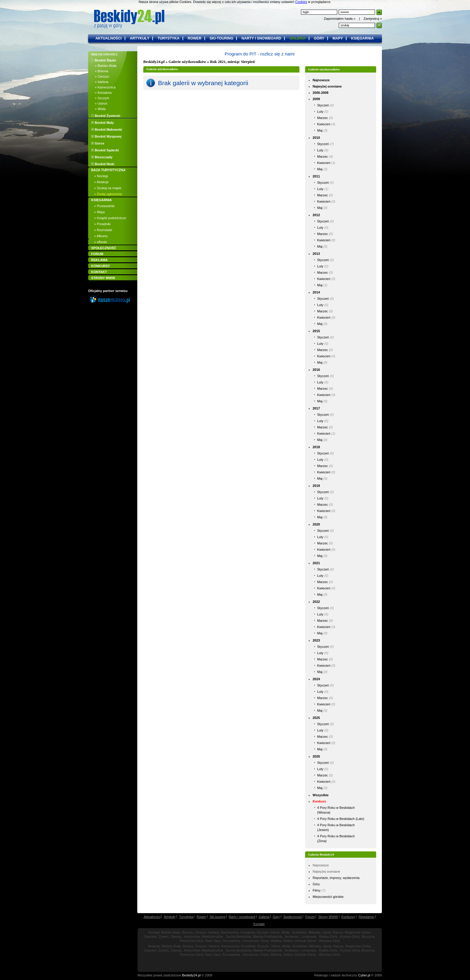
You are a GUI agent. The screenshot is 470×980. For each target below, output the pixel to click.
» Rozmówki (103, 230)
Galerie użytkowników (187, 62)
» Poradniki (102, 224)
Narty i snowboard (242, 917)
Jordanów (291, 937)
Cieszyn (200, 932)
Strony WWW (328, 917)
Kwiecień (324, 124)
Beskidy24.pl (154, 62)
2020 (316, 524)
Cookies (301, 2)
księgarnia (362, 38)
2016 (316, 370)
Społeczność (293, 917)
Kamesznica (230, 932)
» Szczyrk (100, 98)
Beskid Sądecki (105, 150)
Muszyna (368, 937)
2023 (316, 640)
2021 (316, 563)
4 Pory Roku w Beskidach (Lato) (341, 819)
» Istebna (100, 82)
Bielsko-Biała (171, 932)
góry (319, 38)
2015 (316, 331)
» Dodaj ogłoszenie (108, 194)
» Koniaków (101, 93)
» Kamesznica (103, 87)
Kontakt (259, 924)
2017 (316, 408)
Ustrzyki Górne (305, 941)
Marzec (323, 118)
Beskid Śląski (104, 60)
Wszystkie (321, 795)
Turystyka (186, 917)
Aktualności (152, 917)
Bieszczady (102, 157)
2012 (316, 215)
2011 (316, 176)
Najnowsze (321, 80)
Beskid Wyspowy (106, 136)
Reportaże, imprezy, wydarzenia (336, 878)
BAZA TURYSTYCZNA (108, 170)
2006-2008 (321, 93)
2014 (316, 292)
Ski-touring (217, 917)
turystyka (169, 38)
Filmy (317, 890)
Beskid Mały (103, 123)
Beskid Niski (103, 164)
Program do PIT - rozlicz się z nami (259, 54)
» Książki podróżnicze (110, 218)
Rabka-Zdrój (328, 937)
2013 (316, 254)
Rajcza (338, 932)
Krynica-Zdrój (350, 937)
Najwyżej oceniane (327, 86)
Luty (320, 112)
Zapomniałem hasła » (340, 19)
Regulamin (366, 917)
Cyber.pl (364, 975)
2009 (316, 99)
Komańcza (251, 941)
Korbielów (299, 932)
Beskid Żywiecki (106, 116)
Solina (288, 941)
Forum (310, 917)
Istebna (213, 932)
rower (195, 38)
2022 (316, 602)
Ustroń (275, 932)
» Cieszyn (100, 76)
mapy (338, 38)
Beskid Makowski (107, 130)
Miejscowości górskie (328, 897)
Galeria (264, 917)
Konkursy (348, 917)
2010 (316, 138)
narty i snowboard (261, 38)
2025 (316, 718)
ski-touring (221, 38)
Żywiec (164, 937)
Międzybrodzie (213, 937)
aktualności (108, 38)
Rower (201, 917)
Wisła (286, 932)
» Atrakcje (101, 182)
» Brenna (100, 71)
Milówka (314, 932)
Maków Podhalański (268, 937)
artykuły (140, 38)
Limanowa (309, 937)
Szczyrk (262, 932)
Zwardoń (150, 937)
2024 (316, 679)
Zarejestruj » (373, 19)
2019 (316, 486)
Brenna (187, 932)
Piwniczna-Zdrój (191, 941)
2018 (316, 447)
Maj (320, 130)
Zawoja (176, 937)
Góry (316, 884)
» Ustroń (99, 103)
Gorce (98, 143)
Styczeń (323, 105)
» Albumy (101, 236)
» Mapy (100, 212)
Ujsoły (327, 932)
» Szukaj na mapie (108, 188)
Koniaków (248, 932)
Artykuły (170, 917)
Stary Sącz (213, 941)
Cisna (264, 941)
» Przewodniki (104, 206)
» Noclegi (101, 176)
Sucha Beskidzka (239, 937)
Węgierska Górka (357, 932)
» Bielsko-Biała (104, 66)
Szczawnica (231, 941)
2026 (316, 756)
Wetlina (276, 941)
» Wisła (98, 109)
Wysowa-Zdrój (329, 941)
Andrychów (192, 937)
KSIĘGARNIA (101, 200)
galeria (298, 38)
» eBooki (101, 242)
